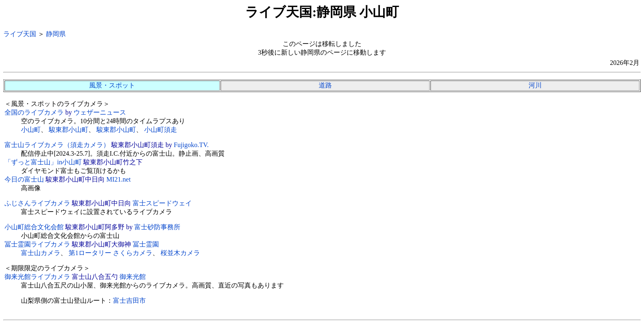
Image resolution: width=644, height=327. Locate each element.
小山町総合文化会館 (34, 227)
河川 (535, 85)
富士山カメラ (41, 253)
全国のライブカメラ (34, 112)
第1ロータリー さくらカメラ (110, 253)
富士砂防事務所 (157, 227)
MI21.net (118, 179)
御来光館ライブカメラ (37, 277)
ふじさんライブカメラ (37, 203)
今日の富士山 (24, 179)
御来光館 (133, 277)
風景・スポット (112, 85)
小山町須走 (161, 130)
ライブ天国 (20, 34)
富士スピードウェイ (162, 203)
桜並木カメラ (180, 253)
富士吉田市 (129, 301)
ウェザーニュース (100, 112)
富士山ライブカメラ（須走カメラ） (57, 145)
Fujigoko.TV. (191, 145)
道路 (325, 85)
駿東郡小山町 (69, 130)
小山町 (31, 130)
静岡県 (56, 34)
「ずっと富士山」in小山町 (43, 162)
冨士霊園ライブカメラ (37, 244)
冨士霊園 (146, 244)
